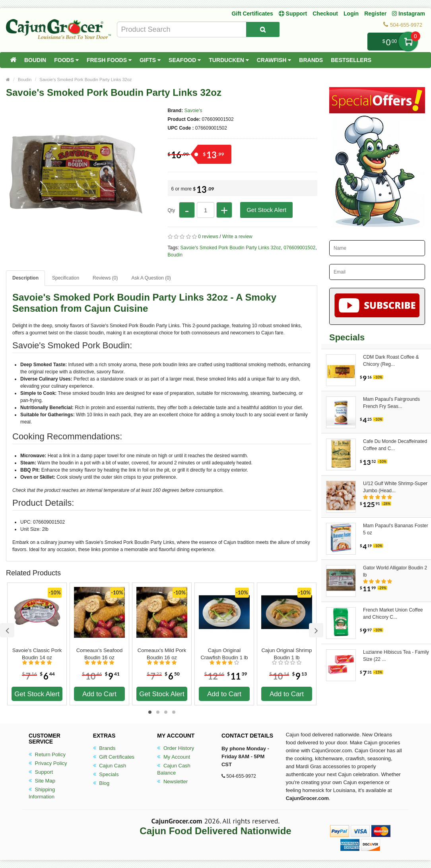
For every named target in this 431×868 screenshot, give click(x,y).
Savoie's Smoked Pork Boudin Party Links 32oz (85, 80)
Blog (101, 783)
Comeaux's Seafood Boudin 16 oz (100, 654)
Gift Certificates (252, 14)
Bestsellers (351, 60)
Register (375, 14)
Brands (311, 60)
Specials (106, 774)
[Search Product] (263, 29)
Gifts (150, 60)
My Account (174, 757)
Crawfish (274, 60)
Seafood (185, 60)
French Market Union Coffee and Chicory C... (393, 614)
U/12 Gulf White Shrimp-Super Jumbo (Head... (395, 487)
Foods (66, 60)
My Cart (408, 42)
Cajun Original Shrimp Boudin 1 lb (286, 654)
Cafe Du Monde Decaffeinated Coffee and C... (395, 445)
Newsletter (172, 782)
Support (41, 772)
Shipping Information (42, 793)
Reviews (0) (105, 278)
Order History (176, 748)
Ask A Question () (151, 278)
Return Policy (47, 754)
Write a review (237, 237)
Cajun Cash (110, 766)
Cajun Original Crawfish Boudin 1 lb (224, 654)
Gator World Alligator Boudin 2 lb (395, 571)
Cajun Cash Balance (174, 769)
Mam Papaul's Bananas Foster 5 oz (396, 529)
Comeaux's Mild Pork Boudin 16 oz (162, 654)
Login (351, 14)
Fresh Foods (109, 60)
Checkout (325, 14)
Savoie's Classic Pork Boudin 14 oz (37, 654)
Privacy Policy (48, 763)
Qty (172, 210)
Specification (66, 278)
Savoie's (193, 111)
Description (25, 278)
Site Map (42, 781)
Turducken (229, 60)
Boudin (35, 60)
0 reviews (208, 237)
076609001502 (299, 248)
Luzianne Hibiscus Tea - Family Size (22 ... (396, 656)
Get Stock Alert (266, 210)
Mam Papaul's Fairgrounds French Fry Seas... (391, 403)
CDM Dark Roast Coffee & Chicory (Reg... (391, 361)
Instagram (409, 14)
